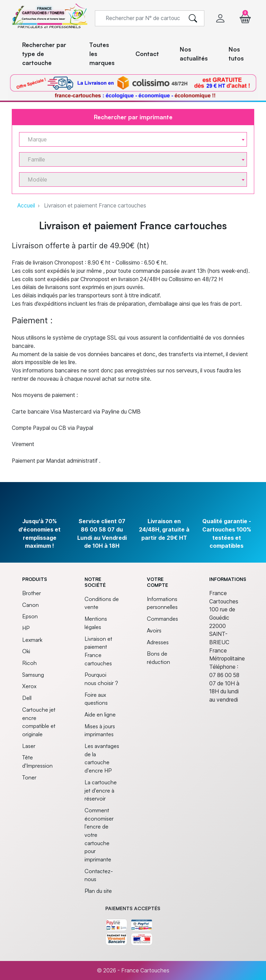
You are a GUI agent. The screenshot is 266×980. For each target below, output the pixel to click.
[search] (193, 18)
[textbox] (130, 140)
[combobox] (133, 139)
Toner (29, 777)
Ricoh (29, 663)
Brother (32, 593)
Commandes (162, 619)
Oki (26, 651)
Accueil (26, 206)
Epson (30, 616)
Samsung (33, 675)
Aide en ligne (100, 714)
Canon (30, 605)
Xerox (29, 686)
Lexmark (32, 640)
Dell (27, 698)
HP (26, 628)
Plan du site (98, 891)
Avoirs (154, 630)
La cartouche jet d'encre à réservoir (101, 790)
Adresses (158, 642)
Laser (29, 746)
